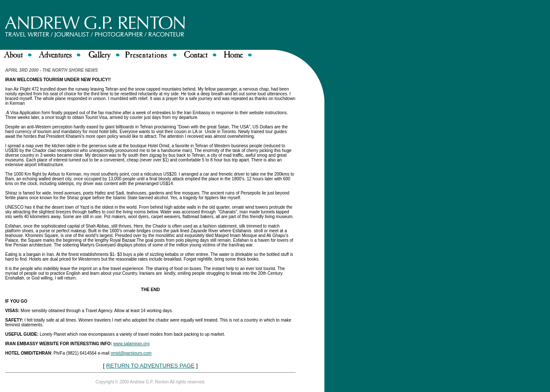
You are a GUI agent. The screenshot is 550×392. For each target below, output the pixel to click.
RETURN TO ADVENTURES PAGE (150, 366)
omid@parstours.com (131, 353)
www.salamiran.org (131, 344)
